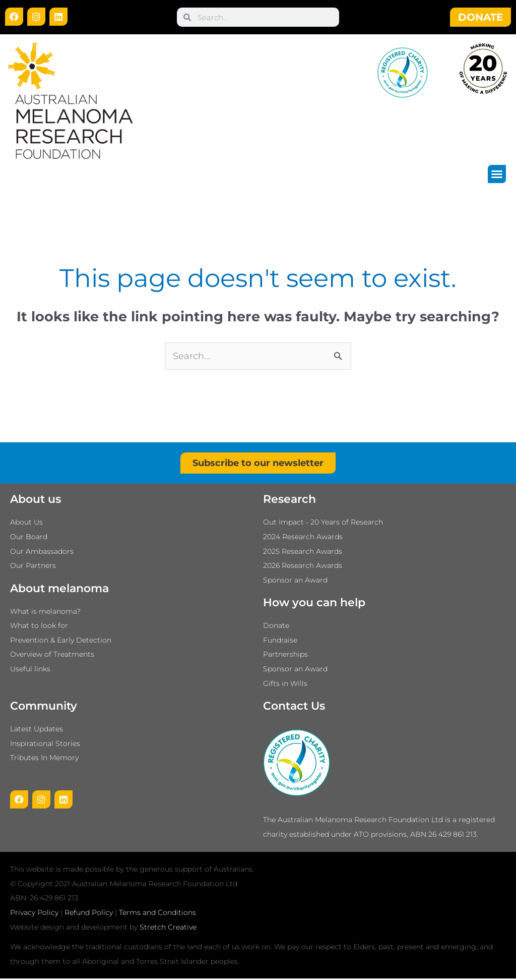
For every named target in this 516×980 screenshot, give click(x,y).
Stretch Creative (168, 928)
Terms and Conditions (157, 914)
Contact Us (294, 707)
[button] (497, 174)
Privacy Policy (34, 914)
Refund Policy (89, 914)
